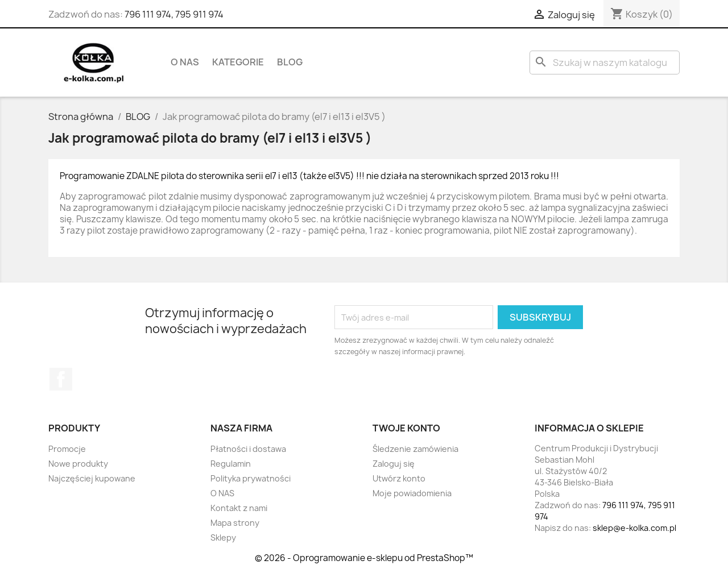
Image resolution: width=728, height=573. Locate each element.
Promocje (67, 449)
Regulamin (231, 464)
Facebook (61, 379)
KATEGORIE (238, 62)
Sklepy (223, 537)
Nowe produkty (78, 464)
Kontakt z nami (239, 508)
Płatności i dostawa (248, 449)
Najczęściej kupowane (92, 478)
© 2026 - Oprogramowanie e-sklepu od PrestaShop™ (364, 558)
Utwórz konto (399, 478)
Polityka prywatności (251, 478)
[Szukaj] (605, 63)
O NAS (185, 62)
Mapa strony (235, 523)
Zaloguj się (394, 464)
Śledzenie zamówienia (415, 449)
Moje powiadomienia (412, 493)
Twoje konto (406, 428)
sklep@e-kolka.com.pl (634, 528)
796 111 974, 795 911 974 (174, 14)
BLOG (290, 62)
